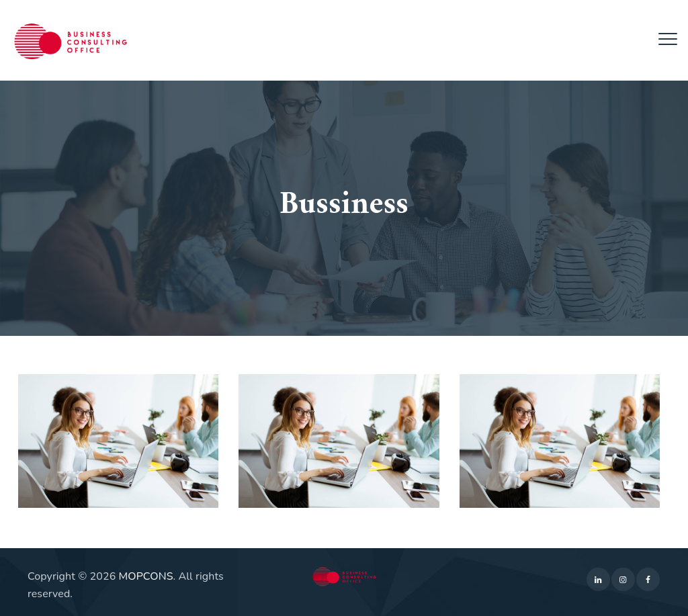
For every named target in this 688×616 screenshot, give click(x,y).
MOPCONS (146, 576)
